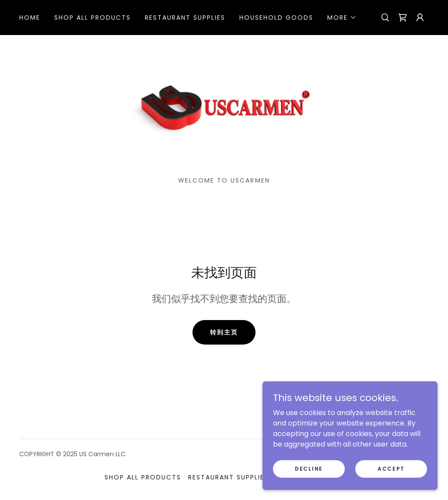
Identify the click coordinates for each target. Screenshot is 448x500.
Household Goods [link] (276, 18)
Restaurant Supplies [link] (185, 18)
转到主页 (224, 332)
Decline (309, 468)
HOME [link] (30, 18)
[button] (342, 18)
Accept (391, 468)
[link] (402, 18)
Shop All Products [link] (93, 18)
